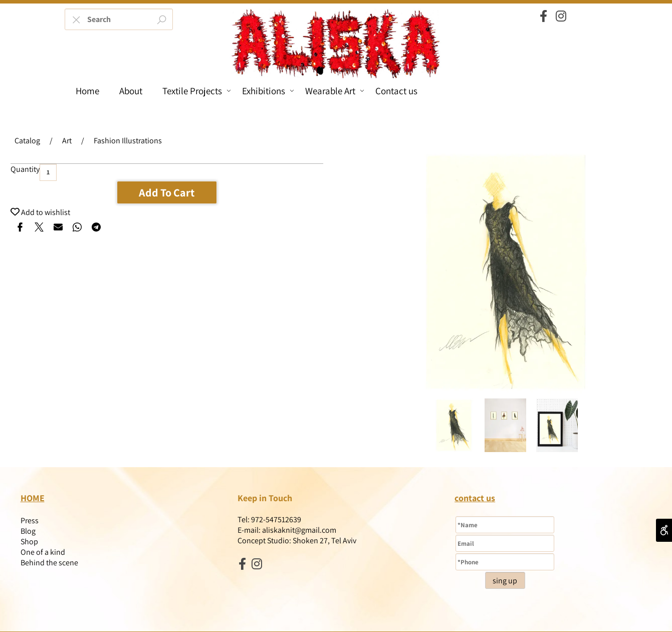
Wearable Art (335, 91)
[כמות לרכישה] (48, 172)
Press (30, 520)
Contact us (396, 91)
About (131, 91)
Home (87, 91)
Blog (28, 531)
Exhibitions (268, 91)
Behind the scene (49, 563)
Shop (29, 542)
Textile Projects (197, 91)
